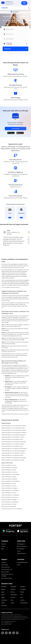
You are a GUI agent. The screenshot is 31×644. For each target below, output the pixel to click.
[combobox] (16, 29)
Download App (15, 128)
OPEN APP (24, 3)
